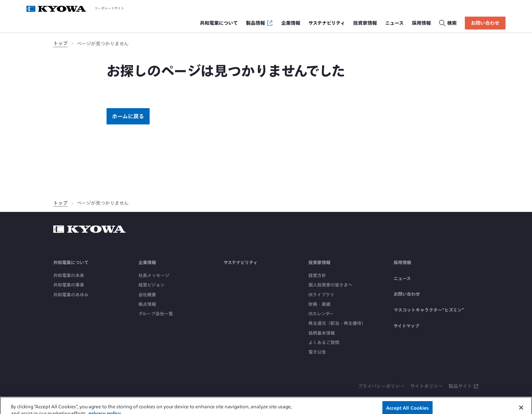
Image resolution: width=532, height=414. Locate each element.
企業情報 (147, 263)
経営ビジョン (151, 285)
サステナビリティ (241, 263)
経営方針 (317, 275)
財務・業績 (319, 304)
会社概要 (147, 295)
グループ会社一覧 (156, 314)
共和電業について (71, 263)
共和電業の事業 (69, 285)
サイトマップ (406, 326)
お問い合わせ (407, 294)
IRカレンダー (321, 314)
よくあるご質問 (324, 343)
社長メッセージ (154, 275)
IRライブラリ (321, 295)
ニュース (402, 279)
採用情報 (402, 263)
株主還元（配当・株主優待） (337, 323)
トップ (60, 43)
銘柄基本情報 (322, 333)
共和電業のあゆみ (71, 295)
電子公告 (317, 352)
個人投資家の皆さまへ (330, 285)
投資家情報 (319, 263)
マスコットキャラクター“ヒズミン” (429, 310)
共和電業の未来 (69, 275)
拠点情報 (147, 304)
